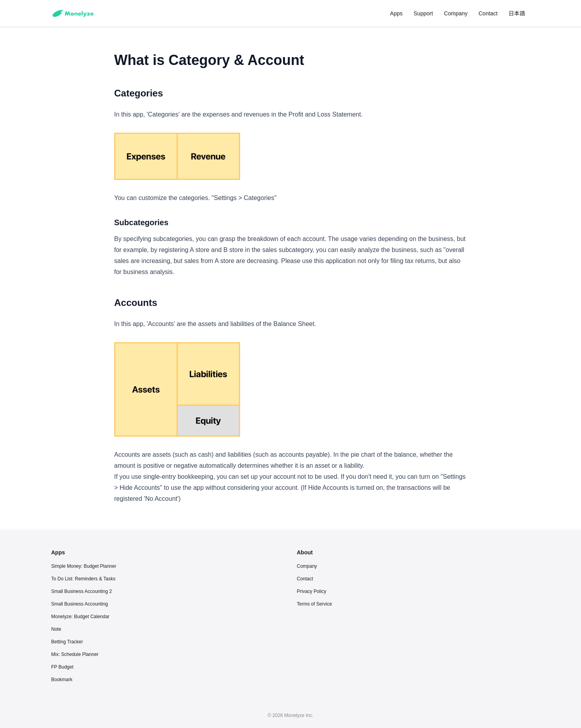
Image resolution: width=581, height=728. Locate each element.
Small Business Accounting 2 (81, 591)
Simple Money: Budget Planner (84, 566)
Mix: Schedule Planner (75, 654)
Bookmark (62, 680)
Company (456, 13)
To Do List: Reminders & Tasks (83, 579)
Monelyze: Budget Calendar (80, 617)
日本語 (517, 13)
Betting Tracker (67, 642)
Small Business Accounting (80, 604)
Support (423, 13)
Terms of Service (314, 604)
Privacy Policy (312, 591)
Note (56, 629)
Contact (488, 13)
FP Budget (62, 667)
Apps (396, 13)
